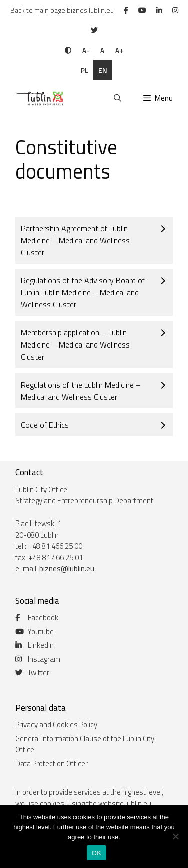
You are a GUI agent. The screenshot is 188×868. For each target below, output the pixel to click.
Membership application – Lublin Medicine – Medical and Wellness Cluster (75, 344)
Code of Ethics (45, 425)
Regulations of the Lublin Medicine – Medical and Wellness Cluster (81, 391)
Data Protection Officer (51, 763)
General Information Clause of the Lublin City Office (85, 744)
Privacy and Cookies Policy (56, 724)
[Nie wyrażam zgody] (175, 836)
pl (84, 70)
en (103, 70)
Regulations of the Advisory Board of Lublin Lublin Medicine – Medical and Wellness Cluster (83, 292)
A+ (119, 50)
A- (86, 50)
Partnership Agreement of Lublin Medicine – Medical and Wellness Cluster (75, 240)
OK (97, 853)
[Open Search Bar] (117, 98)
